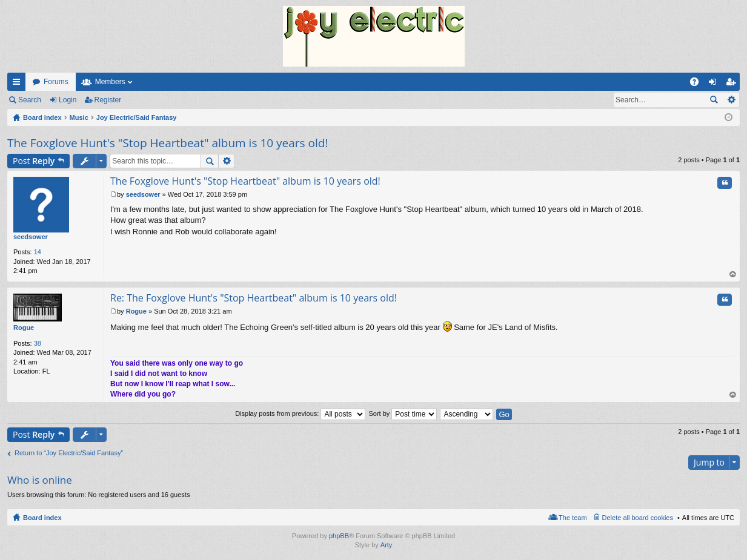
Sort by (403, 413)
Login (68, 100)
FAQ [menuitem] (698, 84)
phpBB (339, 536)
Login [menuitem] (715, 84)
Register (108, 100)
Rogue (24, 328)
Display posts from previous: (300, 413)
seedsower (31, 237)
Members (110, 82)
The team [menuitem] (573, 518)
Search (30, 100)
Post (34, 161)
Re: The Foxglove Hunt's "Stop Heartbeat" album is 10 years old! (254, 298)
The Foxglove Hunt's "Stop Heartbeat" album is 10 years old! (168, 143)
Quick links (19, 84)
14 (38, 252)
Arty (387, 545)
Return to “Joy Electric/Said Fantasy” (69, 453)
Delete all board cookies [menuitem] (638, 518)
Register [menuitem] (733, 84)
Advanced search (731, 100)
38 (38, 343)
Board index (42, 518)
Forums (56, 82)
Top (733, 275)
